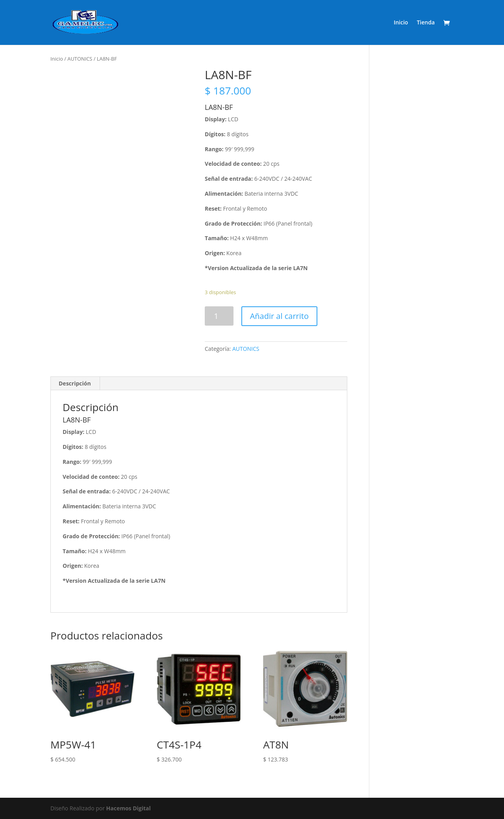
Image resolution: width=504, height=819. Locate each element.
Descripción (75, 383)
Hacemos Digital (129, 808)
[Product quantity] (219, 316)
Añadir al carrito (279, 316)
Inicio (401, 23)
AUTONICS (80, 59)
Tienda (426, 23)
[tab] (75, 384)
